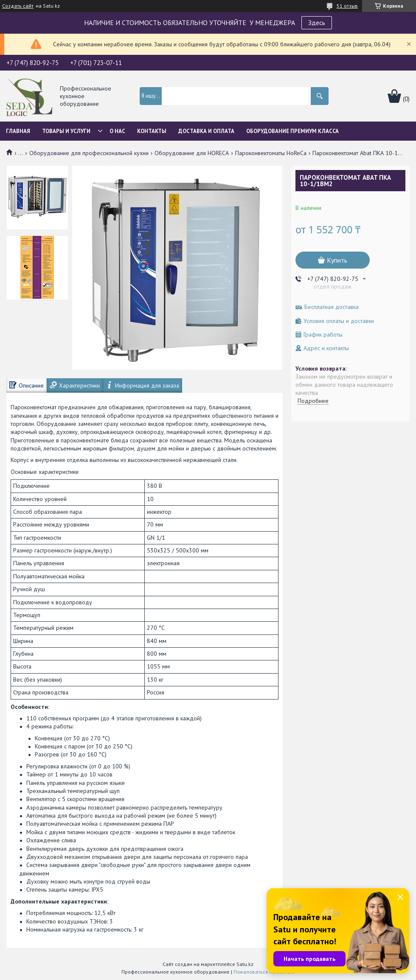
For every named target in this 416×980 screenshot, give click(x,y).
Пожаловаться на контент (264, 972)
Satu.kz (245, 964)
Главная (18, 131)
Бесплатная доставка (332, 307)
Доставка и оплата (206, 131)
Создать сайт (18, 6)
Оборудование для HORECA (192, 153)
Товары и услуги (66, 131)
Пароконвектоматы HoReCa (271, 153)
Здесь (317, 23)
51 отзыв (347, 6)
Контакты (152, 131)
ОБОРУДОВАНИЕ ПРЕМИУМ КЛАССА (292, 131)
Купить (337, 260)
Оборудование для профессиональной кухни (89, 153)
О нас (117, 131)
